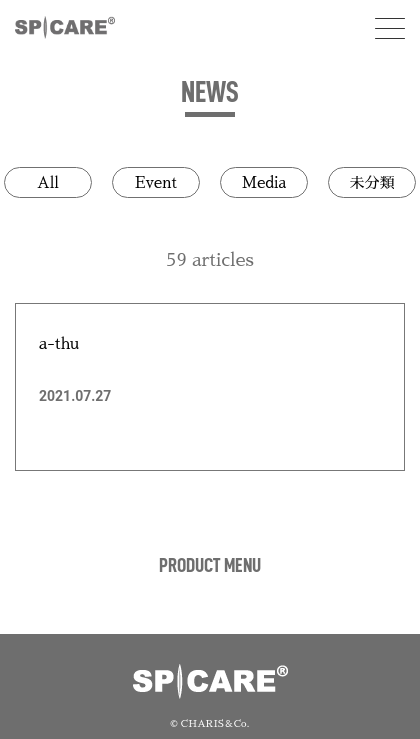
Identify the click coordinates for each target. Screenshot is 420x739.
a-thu (59, 344)
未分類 (371, 182)
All (48, 182)
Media (264, 182)
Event (156, 182)
